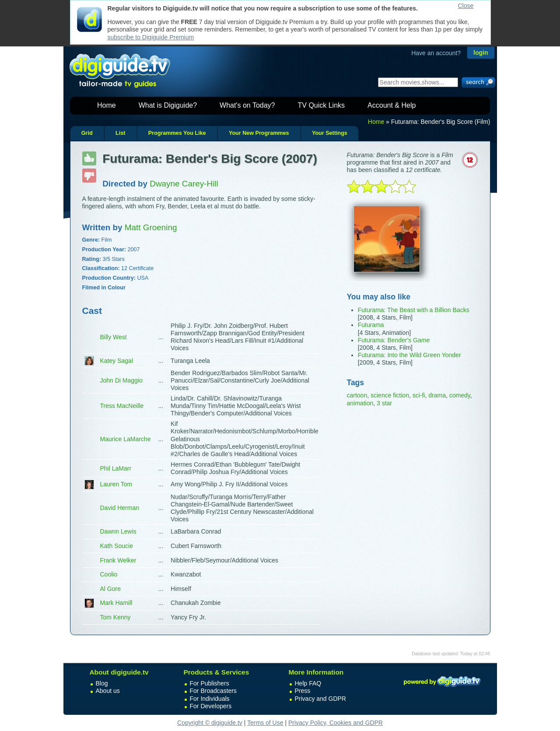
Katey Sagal (117, 361)
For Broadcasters (213, 691)
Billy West (114, 337)
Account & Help (392, 105)
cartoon (357, 395)
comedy (460, 395)
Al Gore (110, 589)
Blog (102, 683)
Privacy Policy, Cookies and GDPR (336, 723)
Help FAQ (308, 683)
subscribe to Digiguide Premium (151, 37)
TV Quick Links (321, 105)
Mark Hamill (116, 603)
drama (437, 395)
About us (108, 691)
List (120, 133)
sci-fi (419, 395)
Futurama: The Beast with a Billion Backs (414, 310)
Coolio (109, 574)
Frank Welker (118, 560)
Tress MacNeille (122, 406)
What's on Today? (247, 105)
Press (303, 691)
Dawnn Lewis (118, 531)
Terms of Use (265, 723)
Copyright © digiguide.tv (210, 723)
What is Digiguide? (168, 105)
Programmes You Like (177, 133)
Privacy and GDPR (320, 699)
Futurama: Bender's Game (394, 340)
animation (360, 403)
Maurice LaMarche (126, 439)
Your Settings (330, 133)
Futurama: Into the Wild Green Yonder (409, 355)
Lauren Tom (116, 484)
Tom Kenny (115, 617)
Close (466, 6)
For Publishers (210, 683)
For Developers (211, 706)
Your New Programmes (259, 133)
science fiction (390, 395)
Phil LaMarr (116, 468)
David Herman (120, 508)
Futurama (371, 325)
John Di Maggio (121, 380)
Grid (87, 133)
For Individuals (210, 699)
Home (107, 105)
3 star (384, 403)
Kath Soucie (117, 546)
